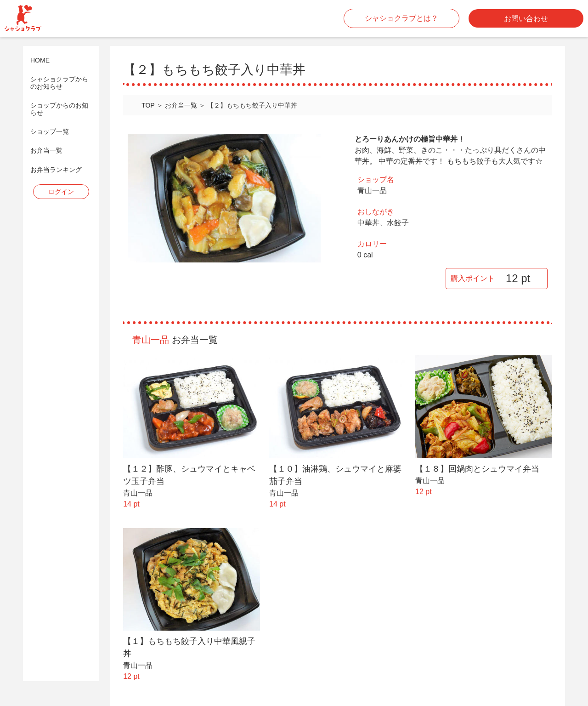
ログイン (61, 192)
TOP (148, 105)
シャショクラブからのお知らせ (59, 83)
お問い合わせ (526, 19)
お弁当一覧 (46, 151)
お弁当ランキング (56, 170)
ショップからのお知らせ (59, 109)
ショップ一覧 (50, 132)
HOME (40, 60)
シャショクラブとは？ (401, 18)
